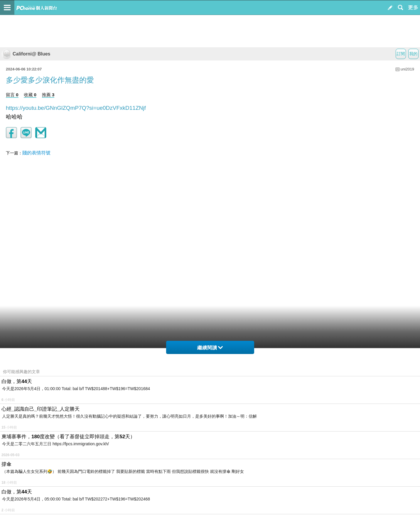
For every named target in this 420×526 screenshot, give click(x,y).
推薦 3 (48, 95)
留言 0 (12, 95)
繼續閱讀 (210, 348)
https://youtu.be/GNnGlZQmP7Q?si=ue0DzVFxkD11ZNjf (76, 108)
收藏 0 (30, 95)
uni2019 (407, 69)
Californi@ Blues (26, 54)
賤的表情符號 (36, 153)
